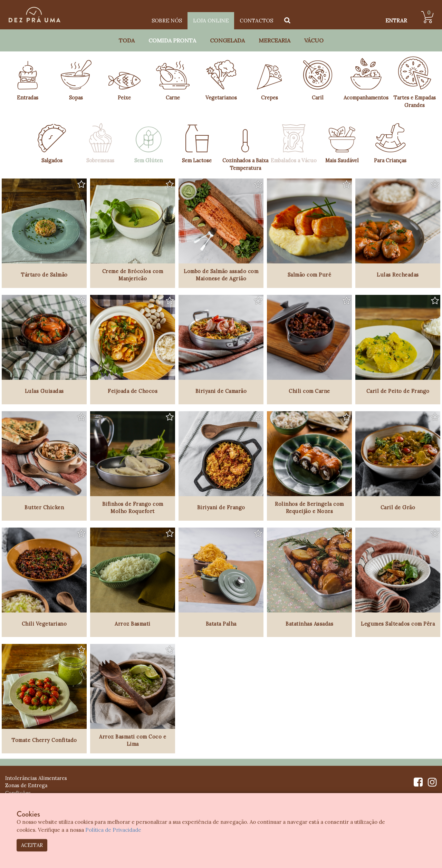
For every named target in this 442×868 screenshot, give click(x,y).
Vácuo (314, 40)
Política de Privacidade (114, 830)
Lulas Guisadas (44, 391)
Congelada (227, 40)
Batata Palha (221, 624)
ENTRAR (396, 21)
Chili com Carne (309, 391)
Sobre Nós (167, 21)
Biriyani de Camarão (221, 391)
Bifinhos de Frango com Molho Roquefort (133, 508)
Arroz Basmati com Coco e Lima (133, 740)
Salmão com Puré (310, 275)
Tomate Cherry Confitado (44, 740)
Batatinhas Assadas (309, 624)
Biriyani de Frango (221, 507)
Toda (127, 40)
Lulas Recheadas (398, 275)
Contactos (256, 21)
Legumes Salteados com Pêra (398, 624)
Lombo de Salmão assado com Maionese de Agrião (221, 275)
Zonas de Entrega (26, 785)
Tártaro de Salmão (44, 275)
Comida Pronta (172, 40)
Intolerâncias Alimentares (36, 778)
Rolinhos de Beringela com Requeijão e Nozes (309, 508)
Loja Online (211, 21)
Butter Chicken (44, 507)
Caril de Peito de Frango (398, 391)
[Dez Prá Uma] (35, 15)
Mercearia (275, 40)
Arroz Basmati (133, 624)
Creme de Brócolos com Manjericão (133, 275)
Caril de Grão (398, 507)
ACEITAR (32, 845)
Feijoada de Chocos (133, 391)
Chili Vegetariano (44, 624)
